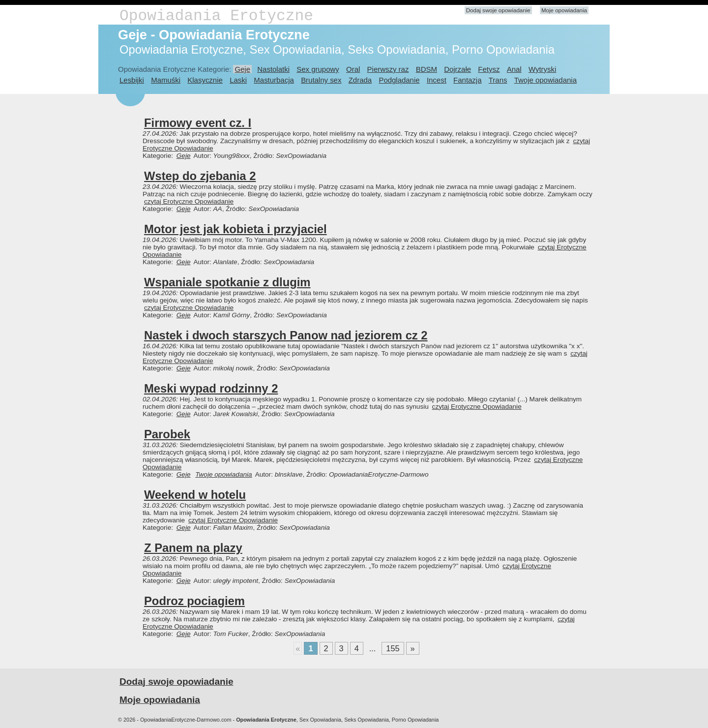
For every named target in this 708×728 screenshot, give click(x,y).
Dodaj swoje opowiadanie (498, 10)
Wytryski (542, 69)
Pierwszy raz (388, 69)
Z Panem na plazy (193, 548)
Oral (353, 69)
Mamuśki (166, 80)
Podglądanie (399, 80)
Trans (498, 80)
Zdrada (360, 80)
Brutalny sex (321, 80)
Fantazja (467, 80)
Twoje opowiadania (546, 80)
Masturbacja (274, 80)
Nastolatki (273, 69)
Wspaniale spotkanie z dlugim (227, 282)
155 (393, 648)
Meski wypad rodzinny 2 (211, 388)
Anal (514, 69)
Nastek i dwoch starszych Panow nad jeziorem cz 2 (286, 335)
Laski (238, 80)
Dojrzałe (457, 69)
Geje (242, 69)
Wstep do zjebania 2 (200, 176)
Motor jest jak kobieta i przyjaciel (236, 229)
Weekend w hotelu (195, 495)
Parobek (167, 434)
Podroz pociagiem (194, 601)
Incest (437, 80)
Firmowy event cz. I (198, 123)
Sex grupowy (318, 69)
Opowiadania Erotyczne (216, 16)
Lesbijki (132, 80)
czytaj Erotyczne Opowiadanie (189, 201)
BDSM (427, 69)
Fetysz (489, 69)
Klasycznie (205, 80)
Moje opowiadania (564, 10)
